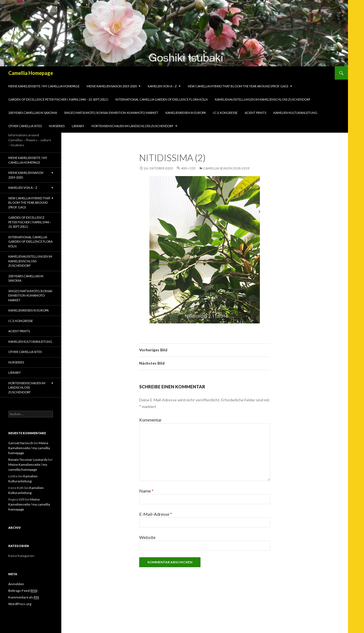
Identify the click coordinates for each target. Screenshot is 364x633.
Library (78, 126)
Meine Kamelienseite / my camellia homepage (44, 86)
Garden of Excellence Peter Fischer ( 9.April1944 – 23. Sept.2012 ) (58, 99)
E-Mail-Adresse (156, 514)
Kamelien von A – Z (162, 86)
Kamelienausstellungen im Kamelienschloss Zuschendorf (263, 99)
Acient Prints (255, 113)
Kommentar (151, 420)
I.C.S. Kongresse (225, 113)
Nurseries (57, 126)
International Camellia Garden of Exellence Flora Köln (162, 99)
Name (146, 491)
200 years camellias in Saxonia (33, 113)
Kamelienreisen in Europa (186, 113)
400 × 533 (188, 168)
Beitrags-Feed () (23, 591)
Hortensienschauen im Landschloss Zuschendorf (132, 126)
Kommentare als (24, 597)
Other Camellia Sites (25, 126)
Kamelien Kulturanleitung (295, 113)
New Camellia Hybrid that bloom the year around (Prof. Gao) (238, 86)
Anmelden (16, 584)
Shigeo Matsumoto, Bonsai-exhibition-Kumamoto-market (111, 113)
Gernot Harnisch (21, 443)
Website (147, 537)
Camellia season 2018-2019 (226, 168)
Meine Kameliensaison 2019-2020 (112, 86)
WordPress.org (20, 604)
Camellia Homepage (31, 73)
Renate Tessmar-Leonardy (28, 460)
